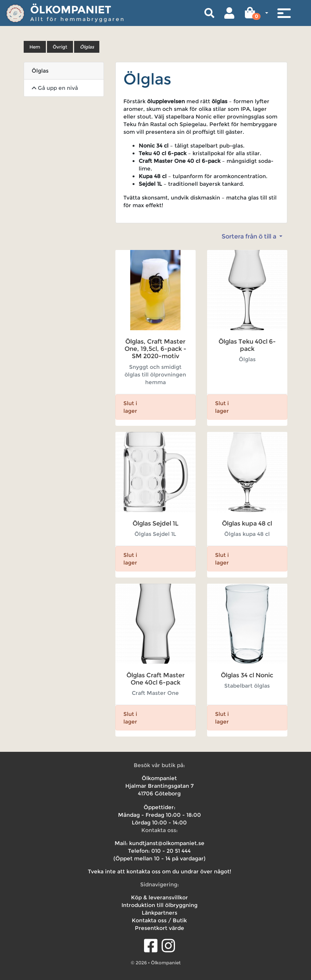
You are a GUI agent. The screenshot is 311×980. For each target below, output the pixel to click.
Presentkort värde (160, 928)
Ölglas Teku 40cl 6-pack (247, 345)
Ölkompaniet (71, 10)
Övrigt (60, 47)
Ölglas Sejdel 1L (155, 523)
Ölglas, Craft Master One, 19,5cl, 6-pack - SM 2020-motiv (155, 349)
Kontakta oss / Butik (159, 920)
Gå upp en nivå (55, 88)
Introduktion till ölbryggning (160, 905)
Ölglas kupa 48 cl (247, 523)
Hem (35, 47)
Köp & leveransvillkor (160, 897)
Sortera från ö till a (250, 236)
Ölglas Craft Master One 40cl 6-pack (155, 679)
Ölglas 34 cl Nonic (247, 675)
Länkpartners (160, 913)
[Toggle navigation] (284, 13)
